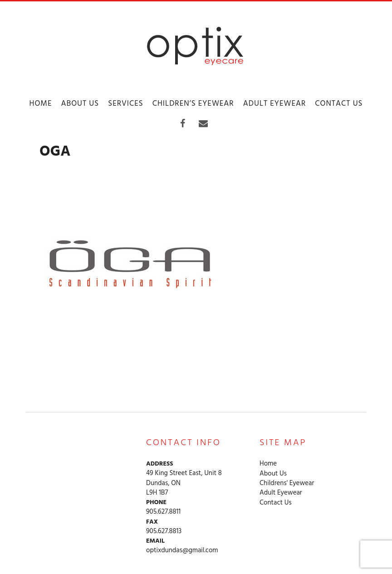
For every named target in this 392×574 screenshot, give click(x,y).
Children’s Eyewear (193, 104)
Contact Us (339, 104)
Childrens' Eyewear (287, 483)
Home (40, 104)
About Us (80, 104)
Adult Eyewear (275, 104)
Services (125, 104)
